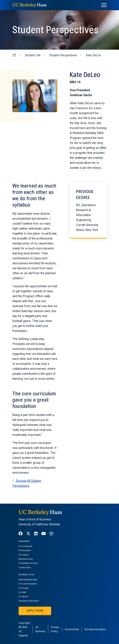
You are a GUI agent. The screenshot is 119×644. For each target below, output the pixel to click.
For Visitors (24, 555)
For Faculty (23, 588)
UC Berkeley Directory (28, 563)
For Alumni (23, 596)
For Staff (22, 592)
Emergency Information (29, 601)
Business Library (26, 559)
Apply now (35, 611)
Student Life (33, 55)
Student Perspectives (63, 55)
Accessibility (72, 629)
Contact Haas (25, 567)
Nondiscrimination (95, 629)
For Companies (25, 546)
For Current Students (28, 584)
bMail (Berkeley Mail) (28, 580)
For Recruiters (25, 550)
